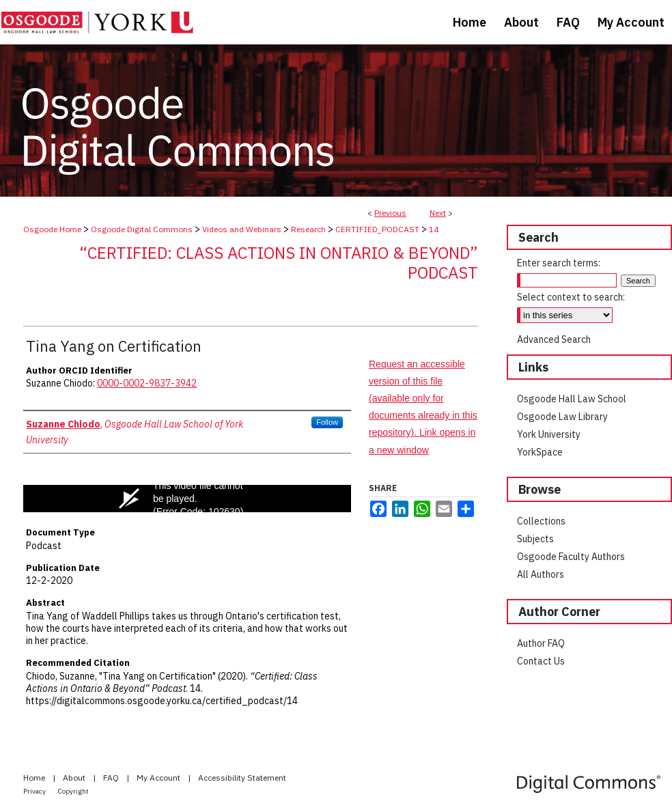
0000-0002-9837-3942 (147, 383)
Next (438, 213)
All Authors (541, 574)
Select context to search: (571, 297)
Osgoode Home (52, 229)
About (75, 778)
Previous (390, 213)
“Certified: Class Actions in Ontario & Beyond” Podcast (279, 263)
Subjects (535, 539)
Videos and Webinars (242, 229)
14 (434, 229)
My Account (159, 778)
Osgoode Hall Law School (572, 399)
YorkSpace (540, 452)
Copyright (73, 791)
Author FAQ (541, 643)
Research (308, 229)
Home (35, 778)
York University (549, 434)
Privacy (35, 791)
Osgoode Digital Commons (142, 229)
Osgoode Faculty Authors (571, 557)
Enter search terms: (559, 263)
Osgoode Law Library (562, 417)
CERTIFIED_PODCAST (377, 229)
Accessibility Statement (242, 778)
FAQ (112, 778)
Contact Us (541, 661)
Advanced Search (554, 339)
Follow (327, 422)
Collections (541, 521)
